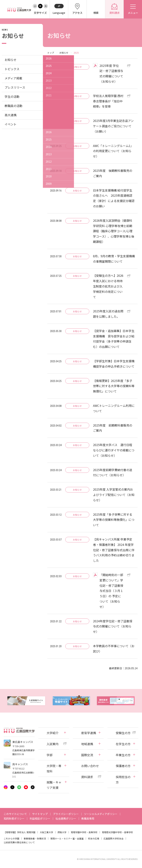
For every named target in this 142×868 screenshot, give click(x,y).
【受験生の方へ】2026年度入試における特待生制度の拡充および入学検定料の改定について (108, 286)
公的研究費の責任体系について (19, 842)
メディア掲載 (13, 78)
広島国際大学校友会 (114, 838)
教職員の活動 (13, 106)
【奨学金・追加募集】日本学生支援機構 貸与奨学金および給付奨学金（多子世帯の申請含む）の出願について (114, 339)
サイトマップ (40, 814)
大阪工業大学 (46, 832)
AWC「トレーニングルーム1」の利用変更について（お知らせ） (113, 151)
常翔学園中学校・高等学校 (84, 832)
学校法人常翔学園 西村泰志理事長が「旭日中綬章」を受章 (108, 101)
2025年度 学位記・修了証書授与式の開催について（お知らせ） (111, 73)
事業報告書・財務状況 (35, 838)
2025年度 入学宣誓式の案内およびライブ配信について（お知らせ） (114, 495)
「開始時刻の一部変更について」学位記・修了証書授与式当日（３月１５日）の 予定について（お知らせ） (111, 591)
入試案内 (53, 744)
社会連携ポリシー (66, 818)
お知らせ (64, 53)
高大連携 (11, 115)
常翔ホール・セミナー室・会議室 (67, 838)
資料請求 (87, 777)
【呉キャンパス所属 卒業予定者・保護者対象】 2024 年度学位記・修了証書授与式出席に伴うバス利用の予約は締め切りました (114, 550)
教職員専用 (88, 818)
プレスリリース (15, 87)
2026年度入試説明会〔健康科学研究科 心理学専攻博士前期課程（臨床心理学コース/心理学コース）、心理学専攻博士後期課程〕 (114, 231)
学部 (50, 755)
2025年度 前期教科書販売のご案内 (113, 428)
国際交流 (87, 755)
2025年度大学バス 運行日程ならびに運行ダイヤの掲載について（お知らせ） (114, 450)
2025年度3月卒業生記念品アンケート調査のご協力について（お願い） (113, 126)
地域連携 (87, 744)
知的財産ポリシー (14, 818)
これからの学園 (11, 838)
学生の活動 (12, 97)
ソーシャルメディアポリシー (101, 814)
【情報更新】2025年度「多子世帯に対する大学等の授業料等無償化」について (114, 386)
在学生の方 (123, 744)
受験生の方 (123, 733)
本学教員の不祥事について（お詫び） (114, 649)
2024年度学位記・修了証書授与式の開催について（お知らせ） (113, 626)
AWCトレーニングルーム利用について (114, 408)
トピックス (12, 69)
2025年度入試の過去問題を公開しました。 (108, 314)
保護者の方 (123, 766)
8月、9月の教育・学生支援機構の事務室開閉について (114, 259)
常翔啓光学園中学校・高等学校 (117, 832)
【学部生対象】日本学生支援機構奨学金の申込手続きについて (114, 364)
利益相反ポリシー (40, 818)
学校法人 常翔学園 (26, 832)
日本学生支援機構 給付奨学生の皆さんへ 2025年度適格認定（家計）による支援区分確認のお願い (114, 198)
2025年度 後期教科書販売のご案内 (113, 173)
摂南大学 (62, 832)
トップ (51, 53)
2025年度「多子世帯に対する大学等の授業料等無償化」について (114, 520)
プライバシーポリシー (66, 814)
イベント (11, 124)
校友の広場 (94, 838)
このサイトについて (15, 814)
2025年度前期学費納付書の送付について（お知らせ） (113, 472)
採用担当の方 (123, 780)
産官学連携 (89, 733)
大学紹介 (53, 733)
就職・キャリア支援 (54, 785)
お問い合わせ (90, 766)
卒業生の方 (123, 755)
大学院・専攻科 (54, 768)
